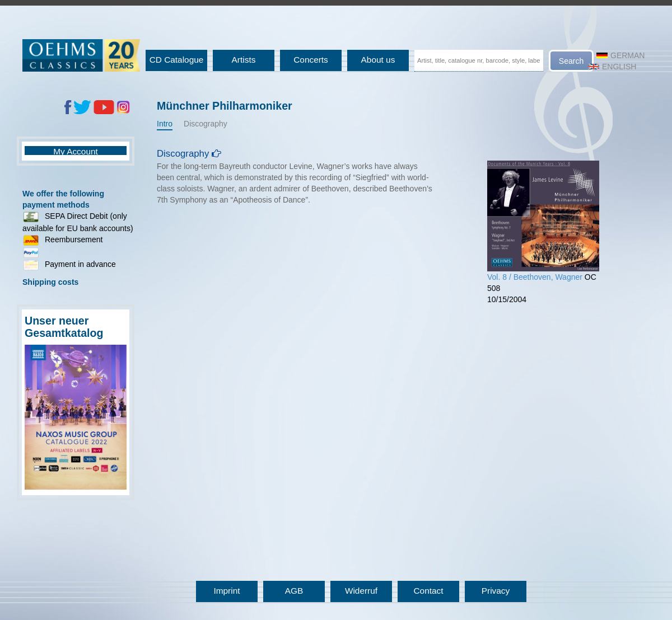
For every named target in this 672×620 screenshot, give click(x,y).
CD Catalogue (177, 60)
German (620, 55)
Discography (206, 124)
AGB (294, 591)
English (612, 67)
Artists (244, 60)
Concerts (311, 60)
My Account (76, 151)
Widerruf (361, 591)
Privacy (496, 591)
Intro (165, 124)
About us (378, 60)
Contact (428, 591)
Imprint (227, 591)
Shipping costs (50, 282)
